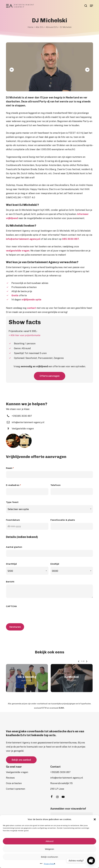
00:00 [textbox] (55, 571)
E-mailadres (13, 485)
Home (30, 27)
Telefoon (55, 485)
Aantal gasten (14, 547)
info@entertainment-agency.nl (23, 239)
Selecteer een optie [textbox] (18, 509)
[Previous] (12, 70)
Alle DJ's (40, 27)
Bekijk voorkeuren (49, 857)
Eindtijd (55, 564)
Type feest (12, 502)
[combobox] (50, 509)
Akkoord (49, 841)
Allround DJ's (52, 27)
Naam (10, 468)
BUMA (61, 708)
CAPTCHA (11, 606)
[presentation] (28, 615)
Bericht (10, 582)
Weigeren (50, 849)
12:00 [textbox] (10, 571)
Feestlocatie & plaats (63, 520)
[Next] (87, 70)
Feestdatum (13, 520)
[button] (95, 819)
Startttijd (11, 564)
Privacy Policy (49, 864)
